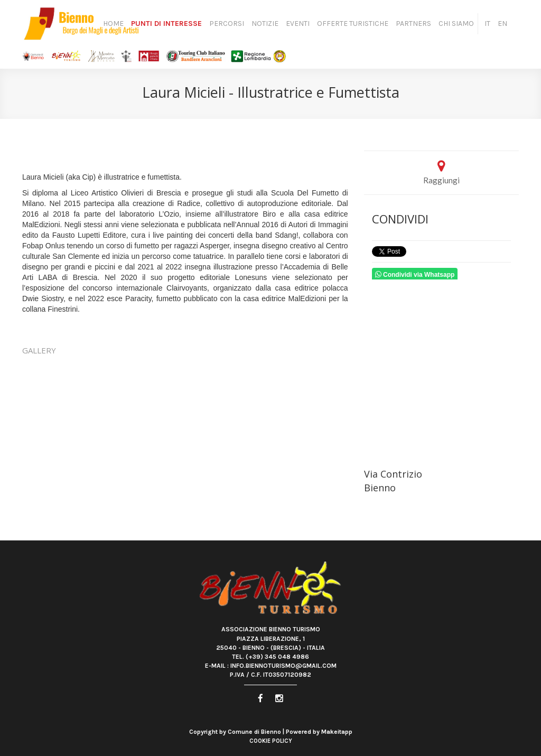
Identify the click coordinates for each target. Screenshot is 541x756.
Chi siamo (456, 24)
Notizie (265, 24)
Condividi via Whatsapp (415, 274)
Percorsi (227, 24)
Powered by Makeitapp (319, 732)
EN (502, 24)
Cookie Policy (271, 741)
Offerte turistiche (353, 24)
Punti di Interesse (166, 24)
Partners (413, 24)
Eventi (298, 24)
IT (487, 24)
